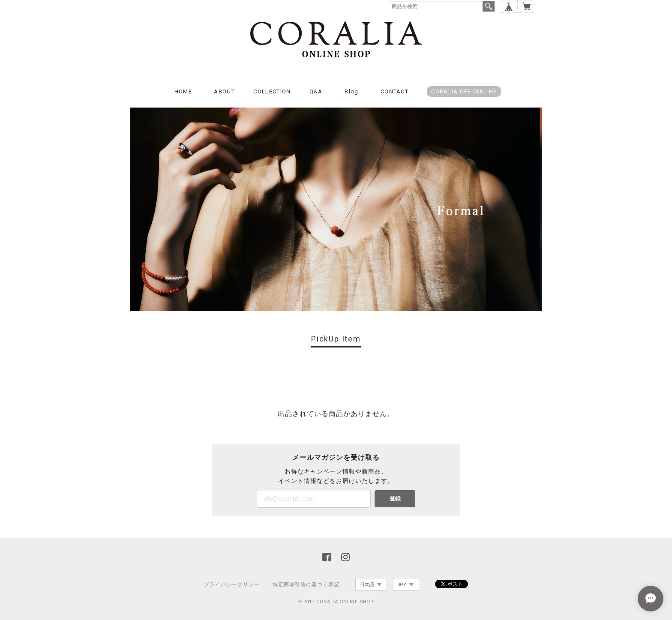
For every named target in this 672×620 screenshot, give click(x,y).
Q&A (316, 91)
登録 (395, 499)
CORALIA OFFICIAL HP (464, 91)
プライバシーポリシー (232, 584)
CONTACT (394, 91)
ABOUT (224, 91)
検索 (489, 6)
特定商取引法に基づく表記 (306, 584)
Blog (351, 91)
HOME (183, 91)
